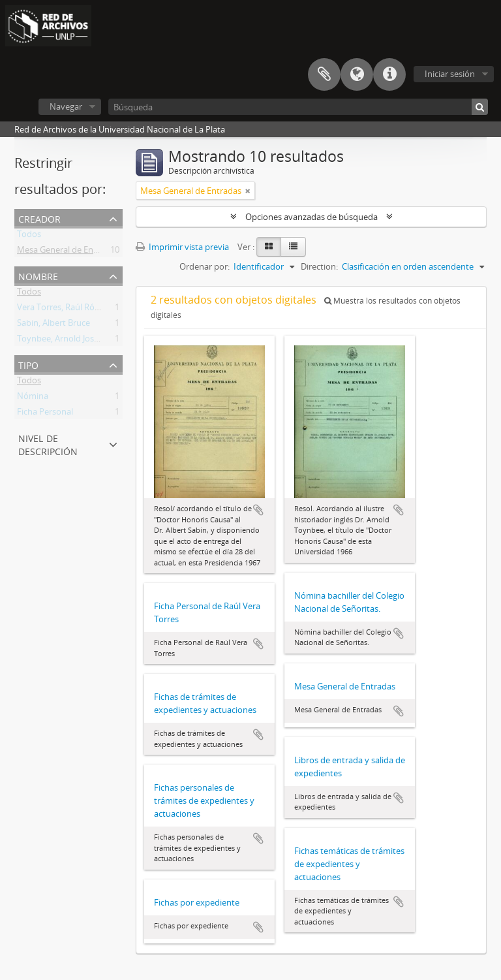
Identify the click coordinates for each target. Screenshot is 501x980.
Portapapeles (324, 74)
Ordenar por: (205, 266)
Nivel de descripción (48, 444)
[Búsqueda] (298, 107)
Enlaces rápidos (389, 74)
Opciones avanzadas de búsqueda (311, 217)
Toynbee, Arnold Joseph (63, 341)
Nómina (33, 398)
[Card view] (269, 247)
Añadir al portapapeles (258, 510)
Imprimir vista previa (182, 247)
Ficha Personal (45, 414)
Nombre (38, 275)
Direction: (319, 266)
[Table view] (293, 247)
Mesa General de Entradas (68, 252)
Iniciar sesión (450, 74)
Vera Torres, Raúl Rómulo (66, 309)
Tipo (28, 364)
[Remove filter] (248, 191)
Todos (29, 236)
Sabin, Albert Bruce (53, 325)
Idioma (357, 74)
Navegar (66, 106)
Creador (39, 218)
